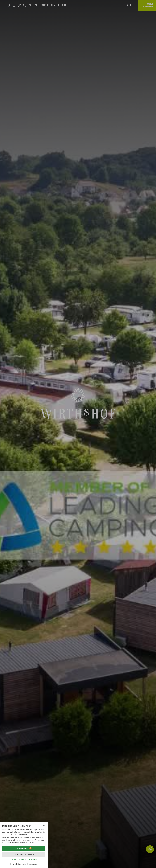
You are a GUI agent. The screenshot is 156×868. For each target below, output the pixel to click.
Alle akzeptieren (24, 848)
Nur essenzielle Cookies (24, 854)
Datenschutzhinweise (18, 864)
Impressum (33, 864)
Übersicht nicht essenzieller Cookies (24, 859)
